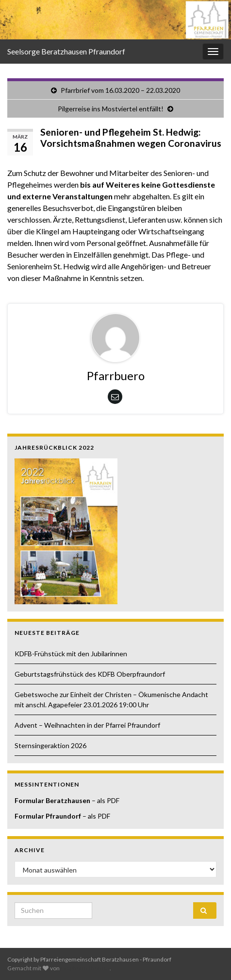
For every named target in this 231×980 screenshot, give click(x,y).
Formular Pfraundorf (48, 816)
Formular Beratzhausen (52, 800)
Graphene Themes (85, 968)
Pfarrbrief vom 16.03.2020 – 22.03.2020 (120, 90)
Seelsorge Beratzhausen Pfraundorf (66, 51)
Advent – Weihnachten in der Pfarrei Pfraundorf (87, 725)
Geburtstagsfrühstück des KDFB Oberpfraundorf (90, 674)
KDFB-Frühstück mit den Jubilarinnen (72, 654)
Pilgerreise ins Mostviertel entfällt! (111, 109)
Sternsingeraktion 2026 (50, 745)
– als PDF (105, 800)
